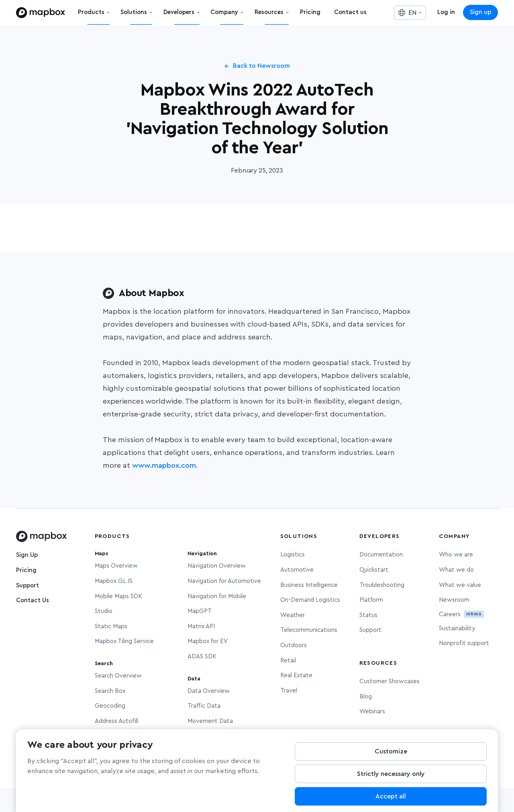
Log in (446, 12)
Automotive (297, 570)
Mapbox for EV (208, 641)
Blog (366, 697)
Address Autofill (116, 721)
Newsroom (454, 600)
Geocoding (110, 706)
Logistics (293, 555)
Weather (293, 615)
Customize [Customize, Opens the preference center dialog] (391, 757)
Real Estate (296, 675)
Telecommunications (309, 630)
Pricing (26, 570)
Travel (289, 691)
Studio (104, 611)
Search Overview (118, 676)
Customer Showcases (390, 681)
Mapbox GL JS (114, 581)
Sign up (480, 12)
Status (368, 615)
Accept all (391, 802)
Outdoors (294, 645)
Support (28, 586)
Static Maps (111, 626)
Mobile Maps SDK (118, 596)
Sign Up (27, 555)
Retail (288, 661)
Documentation (381, 555)
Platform (371, 600)
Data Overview (209, 691)
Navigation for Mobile (217, 596)
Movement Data (210, 721)
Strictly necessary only (391, 779)
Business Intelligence (309, 585)
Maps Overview (116, 566)
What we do (456, 570)
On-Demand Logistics (310, 600)
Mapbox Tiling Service (124, 641)
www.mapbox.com (164, 466)
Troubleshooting (382, 585)
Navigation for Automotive (224, 581)
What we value (460, 585)
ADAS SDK (202, 657)
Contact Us (33, 600)
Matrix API (201, 626)
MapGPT (200, 611)
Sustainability (457, 628)
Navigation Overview (217, 566)
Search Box (110, 691)
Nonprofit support (464, 643)
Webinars (372, 712)
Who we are (456, 555)
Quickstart (374, 570)
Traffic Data (204, 706)
